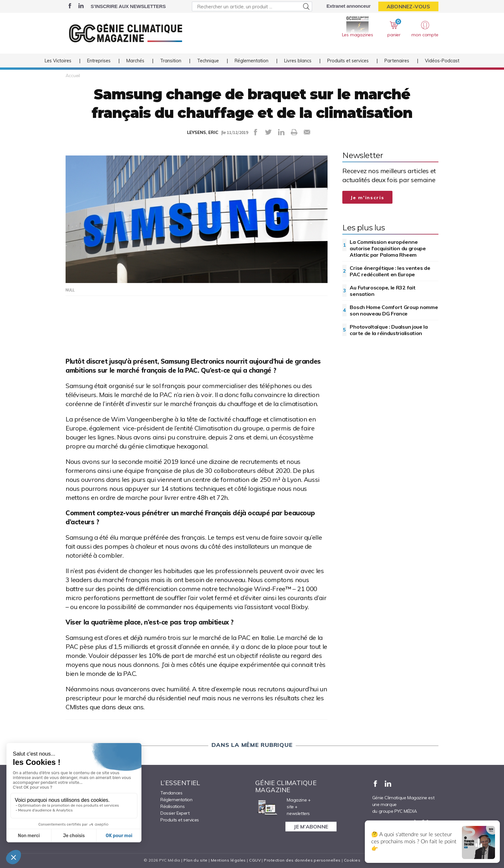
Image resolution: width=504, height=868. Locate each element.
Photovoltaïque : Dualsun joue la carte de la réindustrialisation (389, 330)
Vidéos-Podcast (442, 61)
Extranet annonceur (349, 6)
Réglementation (252, 61)
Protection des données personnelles (302, 860)
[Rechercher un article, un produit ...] (252, 6)
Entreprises (99, 61)
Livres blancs (298, 61)
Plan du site (195, 860)
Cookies (352, 860)
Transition (171, 61)
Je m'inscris (367, 198)
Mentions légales (228, 860)
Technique (208, 61)
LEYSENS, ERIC (203, 132)
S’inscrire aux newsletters (128, 6)
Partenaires (397, 61)
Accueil (73, 75)
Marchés (135, 61)
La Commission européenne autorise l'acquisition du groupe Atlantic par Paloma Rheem (388, 248)
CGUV (255, 860)
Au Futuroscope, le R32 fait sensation (382, 291)
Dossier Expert (175, 813)
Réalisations (172, 806)
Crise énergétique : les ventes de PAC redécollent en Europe (390, 271)
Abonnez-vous (408, 6)
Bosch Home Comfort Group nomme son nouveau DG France (394, 310)
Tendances (171, 793)
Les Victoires (58, 61)
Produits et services (348, 61)
